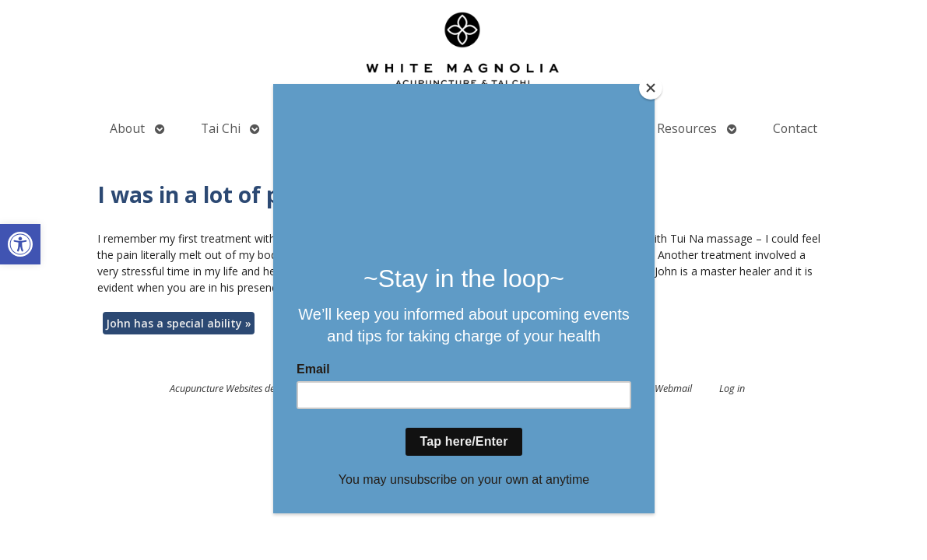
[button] (20, 244)
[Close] (651, 88)
